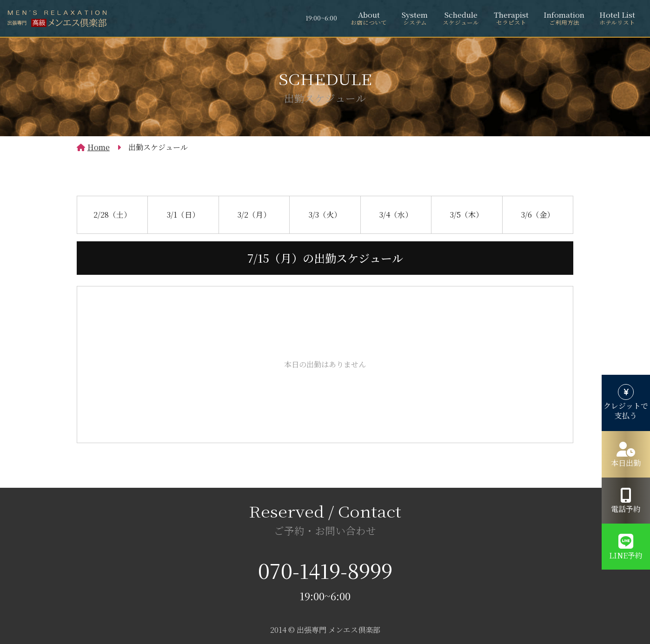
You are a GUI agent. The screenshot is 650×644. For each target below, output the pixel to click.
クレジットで (626, 411)
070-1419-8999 (325, 570)
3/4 (396, 213)
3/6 (538, 213)
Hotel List (617, 18)
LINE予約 (626, 555)
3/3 (325, 213)
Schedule (461, 18)
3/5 (467, 213)
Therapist (511, 18)
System (415, 18)
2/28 (112, 213)
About (369, 18)
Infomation (564, 18)
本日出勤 (626, 463)
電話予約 (626, 509)
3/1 (183, 213)
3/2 (254, 213)
